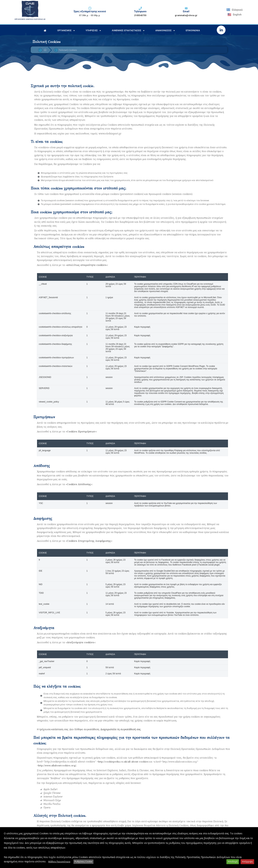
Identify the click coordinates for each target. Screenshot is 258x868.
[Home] (45, 50)
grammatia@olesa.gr (186, 15)
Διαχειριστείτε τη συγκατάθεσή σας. (121, 729)
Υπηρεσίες (93, 31)
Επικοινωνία (193, 30)
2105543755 (140, 15)
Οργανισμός (66, 31)
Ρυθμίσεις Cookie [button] (83, 862)
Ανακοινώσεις (165, 31)
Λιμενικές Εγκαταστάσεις (128, 31)
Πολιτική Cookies (68, 50)
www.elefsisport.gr (110, 133)
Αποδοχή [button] (233, 862)
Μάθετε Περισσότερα (59, 862)
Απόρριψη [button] (247, 862)
